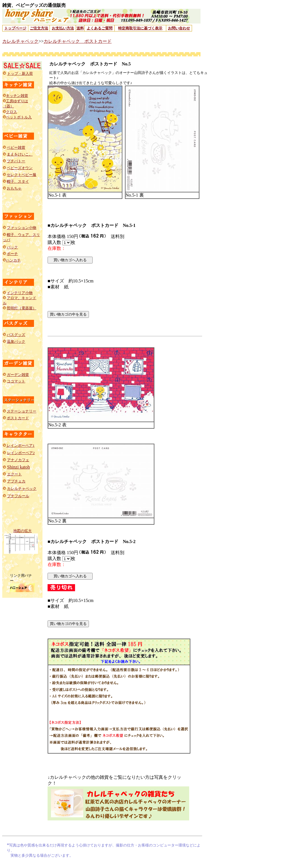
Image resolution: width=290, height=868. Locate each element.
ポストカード (18, 418)
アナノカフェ (18, 460)
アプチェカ (16, 481)
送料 (80, 28)
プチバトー (16, 161)
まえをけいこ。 (20, 154)
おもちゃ (14, 188)
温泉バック (16, 342)
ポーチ (12, 254)
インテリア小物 (20, 293)
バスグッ (14, 335)
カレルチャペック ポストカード (78, 41)
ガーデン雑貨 (18, 375)
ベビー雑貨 (16, 147)
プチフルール (18, 496)
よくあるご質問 (100, 28)
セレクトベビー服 (22, 175)
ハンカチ (13, 260)
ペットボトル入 (19, 117)
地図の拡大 (23, 531)
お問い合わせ (179, 28)
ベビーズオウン (20, 168)
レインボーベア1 (20, 445)
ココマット (16, 381)
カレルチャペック (20, 41)
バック (12, 247)
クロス (11, 112)
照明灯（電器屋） (22, 308)
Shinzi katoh (18, 467)
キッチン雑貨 (17, 96)
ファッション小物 (22, 228)
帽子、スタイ (18, 181)
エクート (14, 474)
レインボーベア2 (21, 453)
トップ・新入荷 (20, 74)
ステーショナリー (22, 411)
